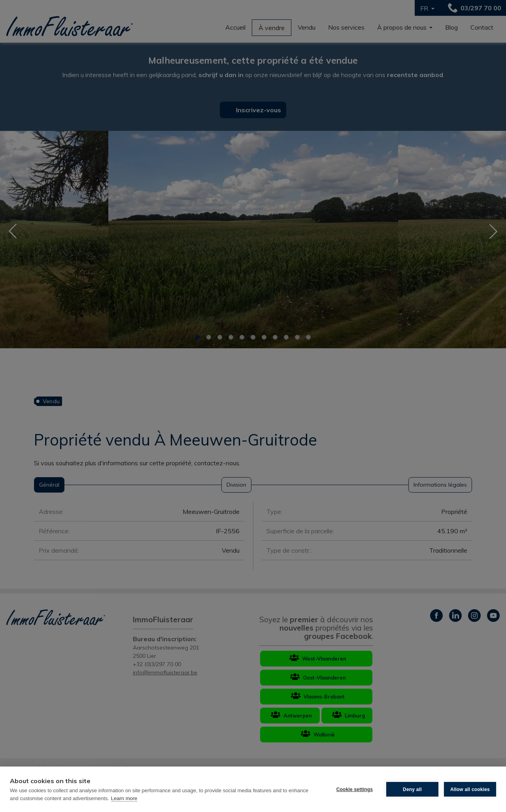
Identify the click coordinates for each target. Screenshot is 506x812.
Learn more (124, 798)
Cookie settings (355, 789)
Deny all (412, 789)
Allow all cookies (470, 789)
